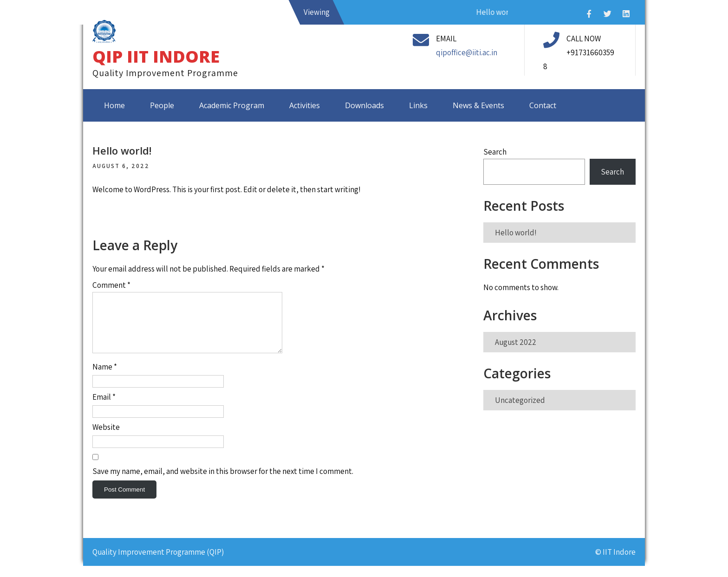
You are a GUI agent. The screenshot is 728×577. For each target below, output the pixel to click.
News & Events (478, 105)
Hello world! (516, 233)
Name (105, 378)
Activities (305, 105)
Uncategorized (520, 400)
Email (104, 408)
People (162, 105)
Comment (111, 285)
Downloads (364, 105)
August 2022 (516, 342)
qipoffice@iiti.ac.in (467, 52)
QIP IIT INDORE (156, 56)
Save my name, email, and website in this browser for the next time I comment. (223, 482)
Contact (543, 105)
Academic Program (232, 105)
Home (114, 105)
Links (418, 105)
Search (495, 152)
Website (106, 438)
